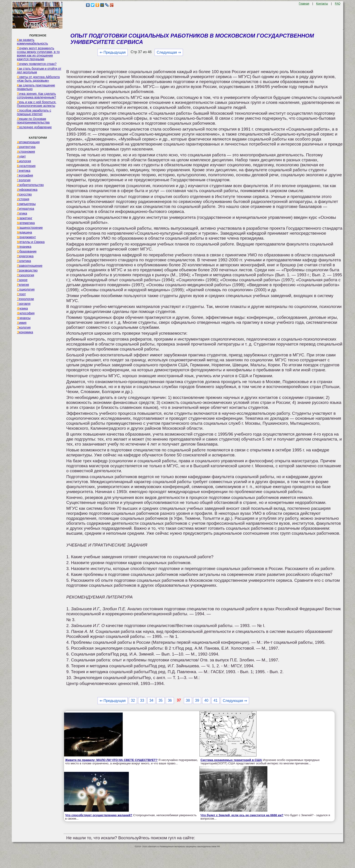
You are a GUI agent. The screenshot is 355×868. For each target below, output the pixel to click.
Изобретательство (30, 185)
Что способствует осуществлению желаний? (99, 815)
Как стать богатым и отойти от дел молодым (39, 70)
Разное (22, 280)
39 (197, 700)
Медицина (25, 232)
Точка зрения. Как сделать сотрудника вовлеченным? (37, 95)
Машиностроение (30, 228)
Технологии (25, 299)
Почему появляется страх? (37, 64)
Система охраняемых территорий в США (231, 760)
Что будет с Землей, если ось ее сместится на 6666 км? (242, 815)
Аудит (21, 156)
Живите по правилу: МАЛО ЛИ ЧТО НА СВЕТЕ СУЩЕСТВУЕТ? (111, 760)
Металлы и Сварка (31, 242)
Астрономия (26, 152)
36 (170, 700)
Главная (304, 4)
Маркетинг (25, 218)
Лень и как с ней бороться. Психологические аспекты (37, 104)
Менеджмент (26, 237)
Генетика (24, 171)
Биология (24, 161)
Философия (26, 313)
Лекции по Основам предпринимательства (33, 121)
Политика (24, 261)
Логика (22, 213)
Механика (24, 247)
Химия (22, 323)
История (23, 199)
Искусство (24, 194)
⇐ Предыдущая (113, 52)
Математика (26, 223)
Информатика (27, 190)
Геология (24, 180)
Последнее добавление (34, 127)
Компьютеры (26, 204)
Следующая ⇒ (169, 52)
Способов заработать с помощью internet (34, 112)
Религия (23, 285)
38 (188, 700)
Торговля (24, 304)
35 (161, 700)
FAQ (338, 4)
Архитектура (26, 147)
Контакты (322, 4)
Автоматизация (28, 142)
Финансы (24, 318)
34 (151, 700)
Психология (26, 275)
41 (216, 700)
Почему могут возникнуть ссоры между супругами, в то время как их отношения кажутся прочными (38, 54)
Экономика (25, 332)
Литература (26, 209)
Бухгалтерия (26, 166)
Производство (27, 270)
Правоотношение (30, 266)
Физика (22, 308)
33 (142, 700)
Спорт (21, 294)
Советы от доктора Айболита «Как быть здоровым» (38, 79)
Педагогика (25, 256)
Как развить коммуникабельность (32, 42)
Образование (27, 251)
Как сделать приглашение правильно (36, 87)
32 (133, 700)
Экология (24, 327)
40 (206, 700)
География (25, 175)
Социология (26, 289)
